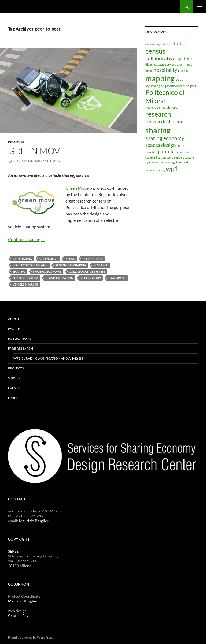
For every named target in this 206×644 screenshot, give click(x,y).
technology (91, 278)
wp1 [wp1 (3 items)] (172, 169)
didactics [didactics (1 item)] (151, 64)
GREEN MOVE (37, 151)
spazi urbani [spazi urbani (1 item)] (184, 152)
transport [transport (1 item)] (182, 162)
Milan (70, 259)
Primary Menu (200, 6)
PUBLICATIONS (19, 338)
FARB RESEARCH (21, 348)
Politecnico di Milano (30, 265)
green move (49, 259)
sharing (19, 272)
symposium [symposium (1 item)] (153, 162)
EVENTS (14, 388)
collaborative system (87, 272)
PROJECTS (16, 142)
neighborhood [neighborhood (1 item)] (170, 86)
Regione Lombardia (71, 265)
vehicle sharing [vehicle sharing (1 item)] (155, 170)
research (101, 265)
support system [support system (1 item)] (184, 157)
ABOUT (14, 319)
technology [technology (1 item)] (168, 162)
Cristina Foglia (20, 615)
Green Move (77, 188)
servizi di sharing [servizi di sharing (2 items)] (164, 121)
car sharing (22, 259)
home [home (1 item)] (149, 71)
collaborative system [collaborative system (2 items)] (169, 58)
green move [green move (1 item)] (184, 64)
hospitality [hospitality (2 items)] (165, 70)
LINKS (12, 398)
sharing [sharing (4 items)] (158, 130)
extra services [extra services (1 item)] (167, 64)
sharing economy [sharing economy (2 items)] (165, 138)
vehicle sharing (25, 284)
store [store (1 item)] (170, 157)
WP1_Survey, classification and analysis (48, 358)
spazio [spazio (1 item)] (181, 146)
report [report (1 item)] (175, 108)
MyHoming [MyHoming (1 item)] (153, 86)
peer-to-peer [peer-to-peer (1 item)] (188, 86)
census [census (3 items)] (155, 51)
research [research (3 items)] (158, 114)
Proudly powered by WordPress (30, 637)
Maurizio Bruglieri (34, 521)
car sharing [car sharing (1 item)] (152, 44)
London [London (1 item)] (183, 71)
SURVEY (14, 378)
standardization (59, 278)
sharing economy (47, 272)
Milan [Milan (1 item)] (179, 80)
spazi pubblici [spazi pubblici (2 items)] (161, 151)
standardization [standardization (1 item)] (156, 157)
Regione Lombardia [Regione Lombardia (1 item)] (158, 108)
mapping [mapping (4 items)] (160, 78)
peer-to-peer (93, 259)
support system (25, 278)
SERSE (13, 551)
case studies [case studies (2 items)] (174, 43)
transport (117, 278)
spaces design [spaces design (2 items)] (161, 145)
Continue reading (27, 239)
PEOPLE (14, 329)
